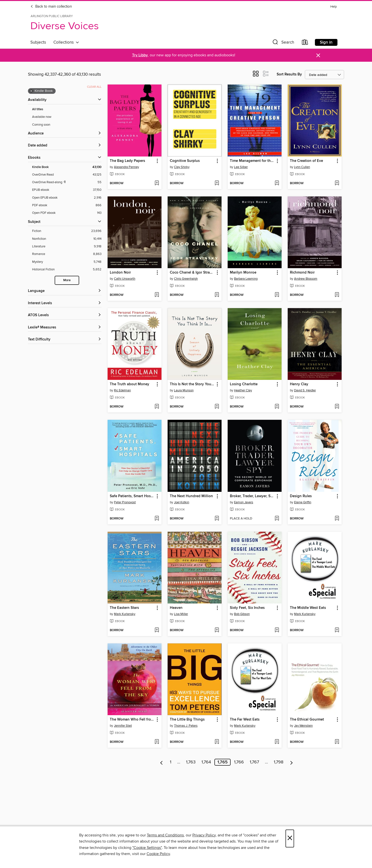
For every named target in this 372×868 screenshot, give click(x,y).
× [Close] (290, 838)
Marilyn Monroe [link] (243, 273)
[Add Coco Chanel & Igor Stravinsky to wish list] (217, 295)
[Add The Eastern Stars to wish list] (157, 630)
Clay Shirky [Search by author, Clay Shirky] (182, 167)
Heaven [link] (176, 608)
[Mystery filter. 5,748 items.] (67, 262)
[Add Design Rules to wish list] (337, 519)
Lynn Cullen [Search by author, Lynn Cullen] (302, 167)
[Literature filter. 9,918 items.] (67, 247)
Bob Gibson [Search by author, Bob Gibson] (242, 614)
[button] (283, 43)
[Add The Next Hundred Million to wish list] (217, 519)
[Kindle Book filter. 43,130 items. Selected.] (67, 167)
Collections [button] (66, 42)
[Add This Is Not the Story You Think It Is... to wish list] (217, 407)
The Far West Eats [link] (245, 720)
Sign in (326, 42)
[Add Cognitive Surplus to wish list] (217, 183)
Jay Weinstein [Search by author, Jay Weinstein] (303, 726)
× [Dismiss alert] (318, 55)
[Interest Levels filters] (65, 303)
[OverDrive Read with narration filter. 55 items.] (67, 182)
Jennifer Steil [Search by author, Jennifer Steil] (123, 726)
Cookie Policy (158, 854)
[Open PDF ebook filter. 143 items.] (67, 213)
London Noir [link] (120, 273)
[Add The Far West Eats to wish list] (277, 742)
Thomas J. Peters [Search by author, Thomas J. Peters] (186, 726)
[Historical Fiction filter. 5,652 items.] (67, 270)
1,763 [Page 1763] (191, 762)
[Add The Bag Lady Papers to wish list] (157, 183)
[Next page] (291, 762)
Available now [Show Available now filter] (42, 117)
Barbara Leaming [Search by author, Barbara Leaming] (246, 279)
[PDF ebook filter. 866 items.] (67, 205)
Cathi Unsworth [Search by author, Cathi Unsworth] (125, 279)
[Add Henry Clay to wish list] (337, 407)
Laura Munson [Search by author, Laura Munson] (184, 390)
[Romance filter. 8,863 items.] (67, 254)
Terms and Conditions (165, 835)
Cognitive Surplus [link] (185, 161)
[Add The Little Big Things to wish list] (217, 742)
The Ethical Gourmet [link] (307, 720)
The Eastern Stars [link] (124, 608)
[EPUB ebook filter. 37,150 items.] (67, 190)
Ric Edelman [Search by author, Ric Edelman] (122, 390)
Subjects (38, 42)
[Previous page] (162, 762)
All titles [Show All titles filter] (38, 109)
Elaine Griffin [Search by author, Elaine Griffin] (303, 502)
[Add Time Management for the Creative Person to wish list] (277, 183)
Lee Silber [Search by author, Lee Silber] (241, 167)
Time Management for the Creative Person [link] (252, 161)
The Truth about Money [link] (130, 384)
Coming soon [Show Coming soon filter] (41, 125)
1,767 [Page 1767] (254, 762)
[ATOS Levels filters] (65, 315)
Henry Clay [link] (299, 384)
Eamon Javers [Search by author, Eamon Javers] (244, 502)
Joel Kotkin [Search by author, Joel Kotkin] (182, 502)
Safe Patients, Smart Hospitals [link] (132, 496)
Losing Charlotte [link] (244, 384)
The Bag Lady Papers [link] (127, 161)
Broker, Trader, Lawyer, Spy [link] (252, 496)
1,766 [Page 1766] (239, 762)
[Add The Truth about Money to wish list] (157, 407)
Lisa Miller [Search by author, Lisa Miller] (181, 614)
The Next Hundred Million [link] (191, 496)
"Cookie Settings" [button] (147, 848)
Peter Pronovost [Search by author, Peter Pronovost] (125, 502)
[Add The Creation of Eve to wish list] (337, 183)
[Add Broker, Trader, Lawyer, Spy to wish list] (277, 519)
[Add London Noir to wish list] (157, 295)
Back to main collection (51, 7)
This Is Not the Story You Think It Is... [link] (192, 384)
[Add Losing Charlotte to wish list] (277, 407)
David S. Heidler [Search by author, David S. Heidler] (305, 390)
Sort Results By (289, 74)
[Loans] (305, 43)
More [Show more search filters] (67, 280)
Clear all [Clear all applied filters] (94, 87)
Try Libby (140, 55)
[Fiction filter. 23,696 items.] (67, 231)
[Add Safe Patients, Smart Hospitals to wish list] (157, 519)
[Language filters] (65, 291)
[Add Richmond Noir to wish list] (337, 295)
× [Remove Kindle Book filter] (31, 91)
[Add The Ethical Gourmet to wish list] (337, 742)
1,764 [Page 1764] (206, 762)
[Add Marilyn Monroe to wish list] (277, 295)
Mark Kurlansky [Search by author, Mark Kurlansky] (125, 614)
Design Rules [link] (301, 496)
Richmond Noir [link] (302, 273)
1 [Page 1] (171, 762)
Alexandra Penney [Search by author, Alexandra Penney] (126, 167)
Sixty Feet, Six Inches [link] (247, 608)
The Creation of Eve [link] (306, 161)
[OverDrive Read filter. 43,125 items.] (67, 175)
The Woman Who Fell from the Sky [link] (132, 720)
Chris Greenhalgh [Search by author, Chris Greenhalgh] (186, 279)
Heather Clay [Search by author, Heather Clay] (243, 390)
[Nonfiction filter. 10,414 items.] (67, 239)
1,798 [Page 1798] (279, 762)
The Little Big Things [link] (187, 720)
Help (334, 7)
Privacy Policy (204, 835)
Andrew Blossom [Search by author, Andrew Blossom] (306, 279)
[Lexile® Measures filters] (65, 328)
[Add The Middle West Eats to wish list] (337, 630)
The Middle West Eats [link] (308, 608)
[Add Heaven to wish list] (217, 630)
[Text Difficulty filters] (65, 340)
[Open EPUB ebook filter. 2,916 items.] (67, 198)
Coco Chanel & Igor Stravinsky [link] (192, 273)
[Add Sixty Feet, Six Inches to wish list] (277, 630)
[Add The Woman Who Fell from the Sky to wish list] (157, 742)
